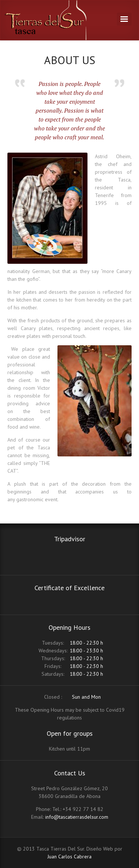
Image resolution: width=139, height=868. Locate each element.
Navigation (124, 19)
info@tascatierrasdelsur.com (77, 817)
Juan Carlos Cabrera (69, 857)
